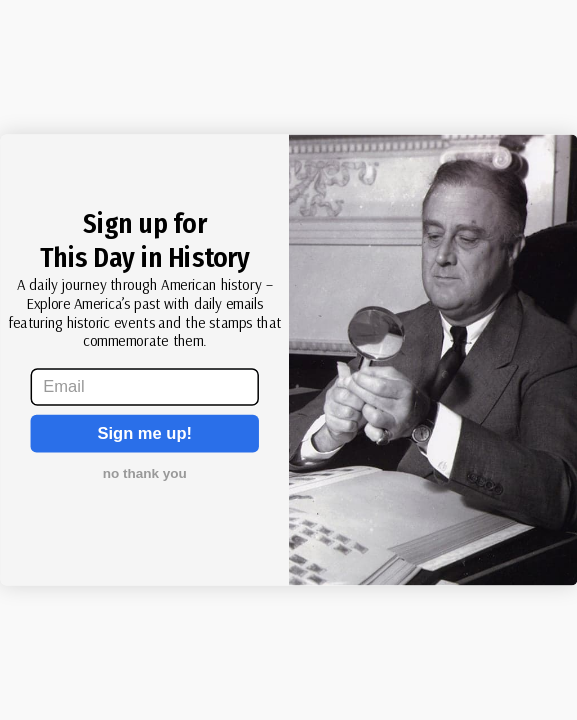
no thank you (144, 473)
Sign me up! (144, 433)
